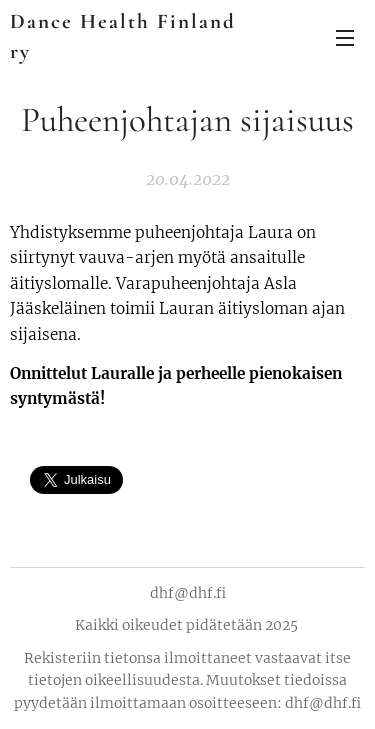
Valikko (345, 38)
